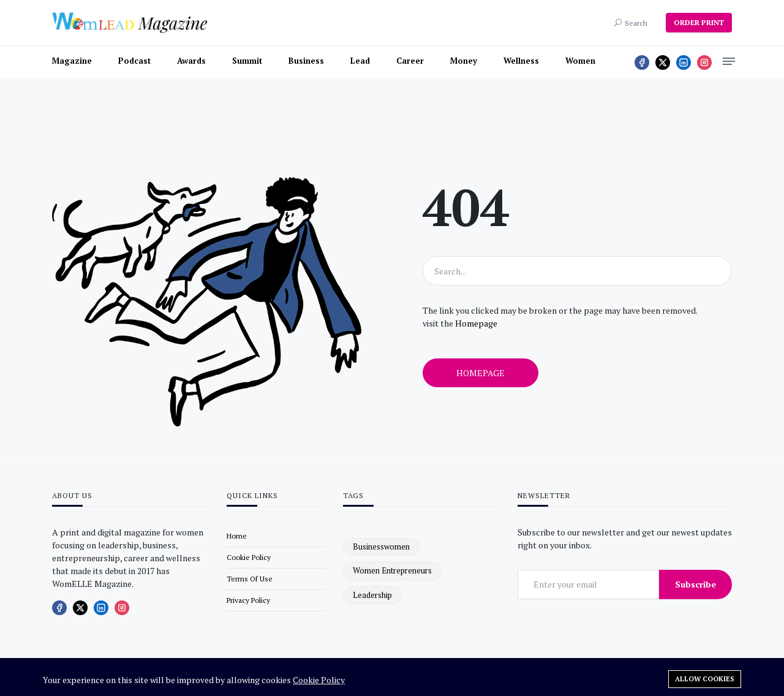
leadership (372, 595)
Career (410, 61)
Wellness (521, 61)
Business (306, 61)
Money (464, 61)
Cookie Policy (319, 680)
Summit (247, 61)
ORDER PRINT (699, 22)
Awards (191, 61)
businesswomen (381, 547)
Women (580, 61)
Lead (360, 61)
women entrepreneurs (392, 570)
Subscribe (695, 584)
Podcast (134, 61)
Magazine (72, 61)
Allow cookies (705, 679)
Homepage (476, 323)
